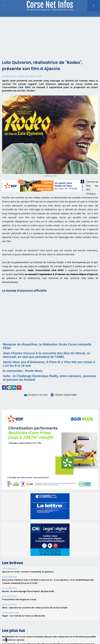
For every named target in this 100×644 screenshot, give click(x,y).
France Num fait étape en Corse (19, 599)
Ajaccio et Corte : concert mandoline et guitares (28, 572)
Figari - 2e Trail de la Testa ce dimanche (23, 616)
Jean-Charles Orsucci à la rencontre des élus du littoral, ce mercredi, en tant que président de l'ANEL (46, 355)
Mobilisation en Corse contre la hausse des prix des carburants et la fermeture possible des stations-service (49, 638)
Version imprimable (63, 395)
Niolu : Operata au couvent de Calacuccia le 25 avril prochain (35, 608)
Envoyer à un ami (36, 395)
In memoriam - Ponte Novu (23, 371)
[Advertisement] (50, 40)
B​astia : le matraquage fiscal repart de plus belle (28, 591)
